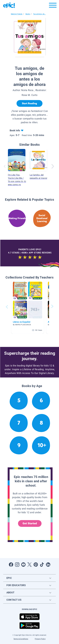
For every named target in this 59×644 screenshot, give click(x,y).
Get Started (30, 523)
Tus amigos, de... (39, 14)
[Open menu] (53, 6)
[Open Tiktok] (42, 565)
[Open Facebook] (11, 565)
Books (28, 14)
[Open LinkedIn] (48, 565)
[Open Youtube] (23, 565)
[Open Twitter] (30, 565)
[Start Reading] (29, 103)
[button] (28, 307)
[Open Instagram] (17, 565)
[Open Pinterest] (36, 565)
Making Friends (17, 14)
